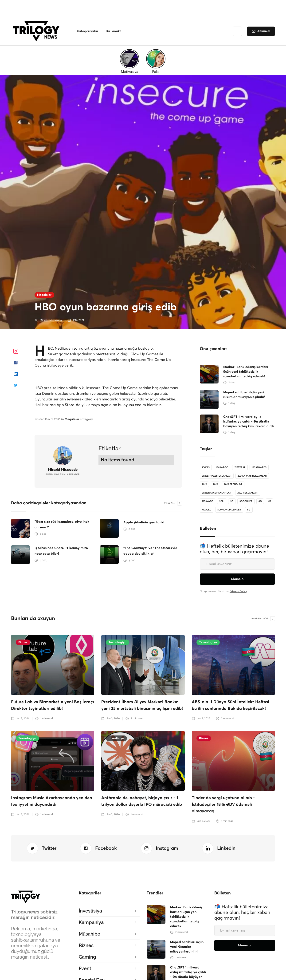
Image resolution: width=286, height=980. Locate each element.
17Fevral (240, 467)
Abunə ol (264, 31)
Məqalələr (44, 295)
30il (222, 501)
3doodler (246, 501)
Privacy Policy (238, 591)
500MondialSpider (229, 510)
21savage (208, 501)
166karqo (222, 467)
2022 (204, 484)
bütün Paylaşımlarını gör (63, 474)
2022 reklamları (248, 493)
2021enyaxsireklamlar (252, 476)
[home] (37, 31)
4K (269, 501)
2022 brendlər (233, 484)
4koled (207, 510)
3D (232, 501)
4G (260, 501)
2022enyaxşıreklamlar (217, 493)
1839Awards (259, 467)
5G (249, 510)
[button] (88, 31)
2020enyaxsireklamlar (217, 476)
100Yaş (206, 467)
